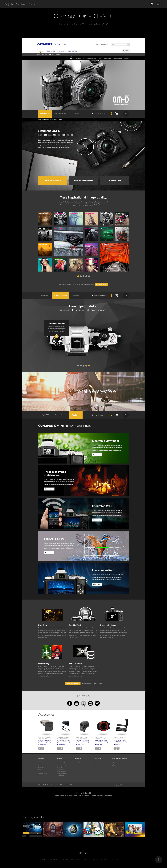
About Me (21, 4)
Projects (9, 4)
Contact (32, 4)
